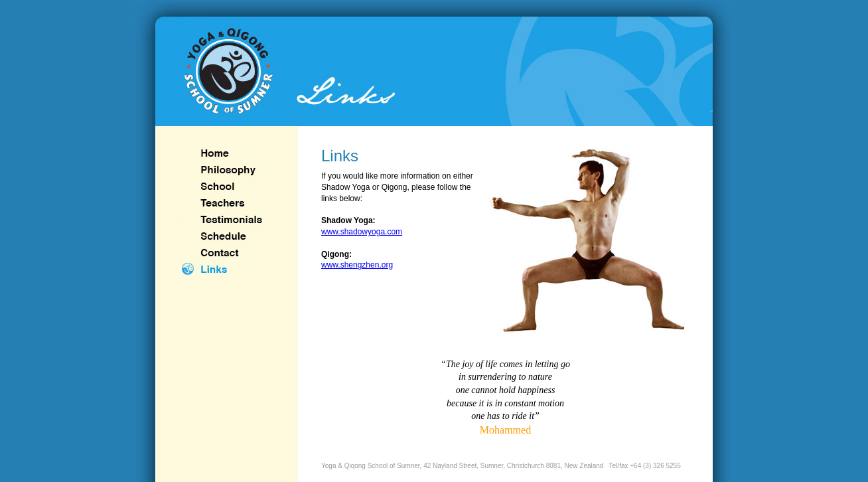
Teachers (223, 203)
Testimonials (223, 219)
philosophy (223, 170)
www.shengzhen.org (357, 265)
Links (223, 269)
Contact (223, 253)
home (223, 153)
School (223, 186)
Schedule (223, 236)
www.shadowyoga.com (362, 232)
